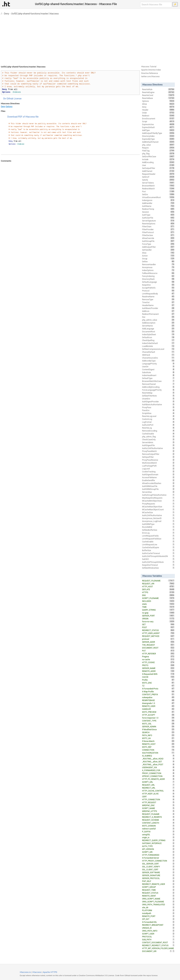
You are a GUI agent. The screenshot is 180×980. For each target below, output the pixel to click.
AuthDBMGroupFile (158, 489)
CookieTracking (158, 472)
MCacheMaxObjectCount (158, 509)
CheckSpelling (158, 340)
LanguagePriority (158, 364)
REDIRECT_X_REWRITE (158, 817)
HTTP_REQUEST (158, 802)
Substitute (158, 372)
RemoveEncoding (158, 431)
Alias (158, 253)
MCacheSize (158, 512)
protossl (158, 639)
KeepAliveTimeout (158, 565)
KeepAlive (158, 285)
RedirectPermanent (158, 314)
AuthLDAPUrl (158, 425)
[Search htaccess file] (156, 5)
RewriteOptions (158, 224)
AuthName (158, 206)
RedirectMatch (158, 189)
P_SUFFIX (158, 832)
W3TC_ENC (158, 683)
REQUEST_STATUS (158, 893)
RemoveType (158, 299)
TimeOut (158, 302)
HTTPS (158, 592)
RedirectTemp (158, 209)
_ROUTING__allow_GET (158, 762)
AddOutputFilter (158, 247)
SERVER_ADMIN (158, 726)
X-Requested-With (158, 674)
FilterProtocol (158, 232)
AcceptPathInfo (158, 288)
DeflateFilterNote (158, 396)
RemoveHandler (158, 264)
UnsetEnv (158, 399)
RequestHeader (158, 174)
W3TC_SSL (158, 724)
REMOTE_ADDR (158, 671)
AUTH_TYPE (158, 846)
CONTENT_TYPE (158, 721)
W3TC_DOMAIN (158, 826)
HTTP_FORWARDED (158, 855)
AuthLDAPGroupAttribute (158, 562)
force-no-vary (158, 621)
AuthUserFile (158, 218)
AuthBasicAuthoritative (158, 404)
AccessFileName (158, 477)
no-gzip (158, 613)
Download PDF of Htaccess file (23, 117)
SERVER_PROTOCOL (158, 878)
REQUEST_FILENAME (158, 581)
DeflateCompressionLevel (158, 349)
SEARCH (158, 732)
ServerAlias (158, 492)
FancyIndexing (158, 276)
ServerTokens (158, 183)
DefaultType (158, 378)
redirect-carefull (158, 829)
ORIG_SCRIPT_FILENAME (158, 902)
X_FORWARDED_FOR (158, 770)
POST (158, 627)
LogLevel (158, 469)
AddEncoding (158, 162)
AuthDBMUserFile (158, 486)
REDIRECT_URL (158, 788)
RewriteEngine (158, 92)
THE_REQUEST (158, 645)
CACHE (158, 677)
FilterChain (158, 226)
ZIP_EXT (158, 919)
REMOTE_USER (158, 706)
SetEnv (158, 194)
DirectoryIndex (158, 136)
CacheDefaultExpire (158, 547)
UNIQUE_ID (158, 928)
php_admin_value (158, 320)
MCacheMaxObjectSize (158, 507)
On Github (8, 99)
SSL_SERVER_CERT (158, 864)
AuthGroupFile (158, 241)
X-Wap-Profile (158, 691)
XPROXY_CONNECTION (158, 776)
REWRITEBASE (158, 700)
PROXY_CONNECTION (158, 773)
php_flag (158, 153)
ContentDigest (158, 369)
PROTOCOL (158, 937)
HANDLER (158, 709)
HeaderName (158, 305)
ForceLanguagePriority (158, 390)
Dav (158, 317)
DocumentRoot (158, 331)
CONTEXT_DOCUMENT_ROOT (158, 942)
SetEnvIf (158, 177)
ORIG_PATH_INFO (158, 931)
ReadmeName (158, 296)
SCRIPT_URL (158, 782)
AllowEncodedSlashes (158, 483)
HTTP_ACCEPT (158, 715)
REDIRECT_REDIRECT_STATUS (158, 945)
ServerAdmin (158, 442)
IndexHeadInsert (158, 375)
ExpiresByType (158, 139)
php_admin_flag (158, 437)
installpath (158, 913)
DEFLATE (158, 589)
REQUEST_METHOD (158, 636)
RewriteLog (158, 428)
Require (158, 148)
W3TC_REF (158, 747)
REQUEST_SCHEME (158, 820)
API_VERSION (158, 849)
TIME (158, 607)
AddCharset (158, 171)
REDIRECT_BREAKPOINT (158, 925)
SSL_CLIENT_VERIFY (158, 867)
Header (158, 110)
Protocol (158, 291)
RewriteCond (158, 95)
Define (158, 261)
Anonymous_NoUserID (158, 518)
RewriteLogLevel (158, 416)
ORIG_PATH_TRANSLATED (158, 904)
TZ (158, 686)
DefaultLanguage (158, 282)
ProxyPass (158, 407)
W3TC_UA (158, 738)
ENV (158, 595)
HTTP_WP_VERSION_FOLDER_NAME (158, 949)
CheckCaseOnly (158, 439)
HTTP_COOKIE (158, 662)
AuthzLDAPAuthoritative (158, 448)
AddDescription (158, 323)
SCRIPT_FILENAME (158, 598)
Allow (158, 104)
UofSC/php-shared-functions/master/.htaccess (35, 14)
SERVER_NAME (158, 668)
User (158, 165)
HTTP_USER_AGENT (158, 633)
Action (158, 256)
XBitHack (158, 355)
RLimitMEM (158, 527)
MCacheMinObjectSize (158, 501)
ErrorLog (158, 533)
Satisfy (158, 180)
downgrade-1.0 (158, 703)
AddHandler (158, 203)
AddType (158, 130)
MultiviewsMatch (158, 463)
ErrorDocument (158, 118)
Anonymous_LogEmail (158, 521)
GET (158, 624)
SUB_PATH (158, 939)
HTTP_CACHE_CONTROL (158, 791)
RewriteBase (158, 98)
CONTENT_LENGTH (158, 823)
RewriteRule (158, 89)
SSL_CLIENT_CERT (158, 869)
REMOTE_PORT (158, 916)
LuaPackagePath (158, 466)
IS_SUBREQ (158, 756)
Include (158, 159)
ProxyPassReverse (158, 460)
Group (158, 259)
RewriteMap (158, 393)
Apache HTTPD (50, 972)
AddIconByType (158, 361)
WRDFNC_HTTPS (158, 811)
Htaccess (37, 972)
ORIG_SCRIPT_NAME (158, 899)
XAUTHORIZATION (158, 753)
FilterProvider (158, 229)
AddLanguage (158, 329)
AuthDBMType (158, 524)
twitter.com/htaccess (150, 77)
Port (158, 191)
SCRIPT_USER (158, 934)
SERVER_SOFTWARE (158, 872)
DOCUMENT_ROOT (158, 648)
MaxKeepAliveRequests (158, 498)
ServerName (158, 326)
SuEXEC (158, 559)
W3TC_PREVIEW (158, 712)
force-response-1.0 (158, 718)
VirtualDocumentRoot (158, 197)
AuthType (158, 215)
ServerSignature (158, 221)
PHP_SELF (158, 881)
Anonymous (158, 267)
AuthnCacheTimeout (158, 553)
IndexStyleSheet (158, 334)
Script (158, 121)
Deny (7, 14)
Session (158, 212)
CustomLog (158, 419)
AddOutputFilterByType (158, 133)
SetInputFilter (158, 457)
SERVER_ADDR (158, 642)
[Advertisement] (90, 39)
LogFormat (158, 422)
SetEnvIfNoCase (158, 156)
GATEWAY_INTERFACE (158, 843)
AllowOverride (158, 238)
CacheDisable (158, 434)
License (18, 99)
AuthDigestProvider (158, 401)
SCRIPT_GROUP (158, 887)
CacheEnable (158, 542)
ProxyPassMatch (158, 451)
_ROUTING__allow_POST (158, 764)
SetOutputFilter (158, 168)
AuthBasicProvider (158, 308)
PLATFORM (158, 910)
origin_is (158, 837)
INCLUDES (158, 601)
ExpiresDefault (158, 127)
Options (9, 106)
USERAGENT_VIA (158, 767)
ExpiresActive (158, 124)
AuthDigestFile (158, 445)
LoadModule (158, 346)
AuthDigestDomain (158, 474)
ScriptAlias (158, 413)
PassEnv (158, 410)
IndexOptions (158, 270)
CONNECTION (158, 750)
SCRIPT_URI (158, 852)
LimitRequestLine (158, 544)
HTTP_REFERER (158, 654)
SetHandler (158, 250)
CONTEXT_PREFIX (158, 694)
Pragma (158, 656)
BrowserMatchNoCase (158, 381)
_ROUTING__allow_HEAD (158, 759)
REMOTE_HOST (158, 744)
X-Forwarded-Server (158, 858)
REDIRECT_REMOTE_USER (158, 884)
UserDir (158, 366)
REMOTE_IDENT (158, 896)
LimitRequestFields (158, 536)
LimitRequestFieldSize (158, 539)
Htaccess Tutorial (149, 67)
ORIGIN (158, 619)
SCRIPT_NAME (158, 808)
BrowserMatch (158, 186)
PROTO (158, 665)
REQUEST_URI (158, 584)
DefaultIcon (158, 337)
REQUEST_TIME (158, 890)
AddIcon (158, 311)
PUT (158, 651)
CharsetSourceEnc (158, 358)
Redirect (158, 116)
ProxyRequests (158, 504)
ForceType (158, 244)
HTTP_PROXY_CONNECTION (158, 861)
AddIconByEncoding (158, 387)
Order (158, 113)
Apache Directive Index (151, 70)
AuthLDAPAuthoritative (158, 515)
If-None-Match (158, 741)
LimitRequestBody (158, 294)
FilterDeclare (158, 235)
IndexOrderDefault (158, 343)
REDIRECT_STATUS (158, 630)
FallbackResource (158, 273)
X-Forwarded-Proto (158, 689)
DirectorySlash (158, 279)
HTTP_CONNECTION (158, 799)
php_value (158, 145)
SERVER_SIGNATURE (158, 875)
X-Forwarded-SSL (158, 922)
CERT (158, 797)
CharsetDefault (158, 352)
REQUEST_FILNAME (158, 814)
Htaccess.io (25, 972)
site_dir (158, 907)
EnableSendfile (158, 480)
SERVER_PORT (158, 616)
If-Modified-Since (158, 729)
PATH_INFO (158, 735)
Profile (158, 680)
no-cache (158, 659)
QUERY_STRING (158, 610)
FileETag (158, 151)
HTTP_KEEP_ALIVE (158, 794)
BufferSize (158, 550)
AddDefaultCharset (158, 142)
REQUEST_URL (158, 785)
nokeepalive (158, 697)
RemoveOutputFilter (158, 454)
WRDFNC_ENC (158, 805)
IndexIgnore (158, 200)
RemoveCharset (158, 384)
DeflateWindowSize (158, 568)
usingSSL (158, 834)
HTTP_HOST (158, 586)
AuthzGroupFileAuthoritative (158, 495)
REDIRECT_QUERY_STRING (158, 840)
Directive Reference (149, 73)
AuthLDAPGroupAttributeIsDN (158, 556)
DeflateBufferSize (158, 530)
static (158, 604)
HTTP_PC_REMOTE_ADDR (158, 779)
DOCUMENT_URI (157, 951)
